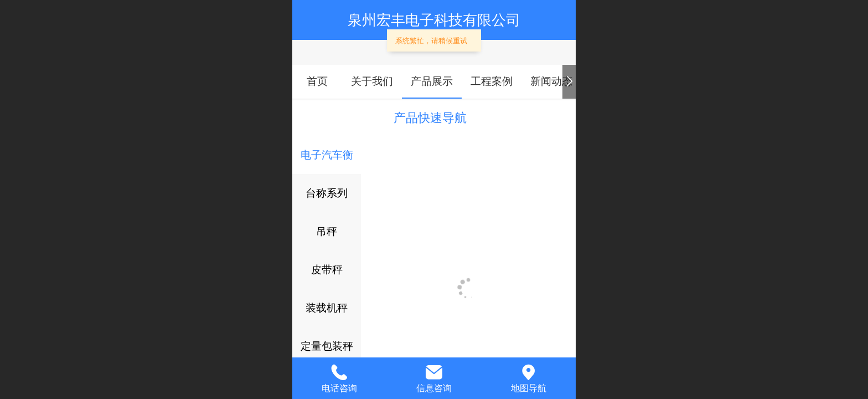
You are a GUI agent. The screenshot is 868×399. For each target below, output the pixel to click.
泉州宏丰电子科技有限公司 (434, 20)
